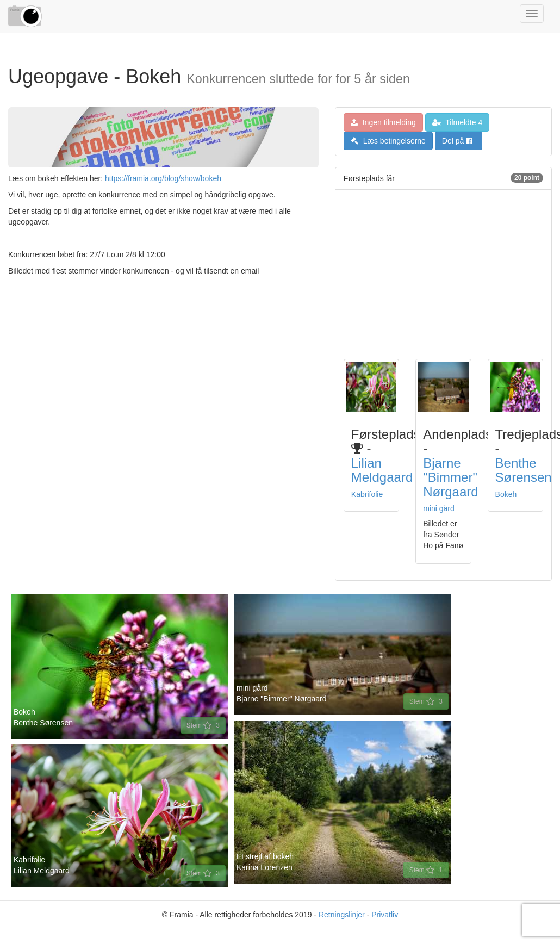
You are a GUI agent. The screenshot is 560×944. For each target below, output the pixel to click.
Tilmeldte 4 (458, 122)
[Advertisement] (443, 271)
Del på (457, 141)
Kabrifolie (367, 494)
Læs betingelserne (388, 141)
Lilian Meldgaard (382, 470)
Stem (203, 725)
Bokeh (506, 494)
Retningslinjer (342, 915)
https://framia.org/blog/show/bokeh (163, 178)
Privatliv (385, 915)
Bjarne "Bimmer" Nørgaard (450, 477)
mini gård (439, 508)
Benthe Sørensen (524, 470)
